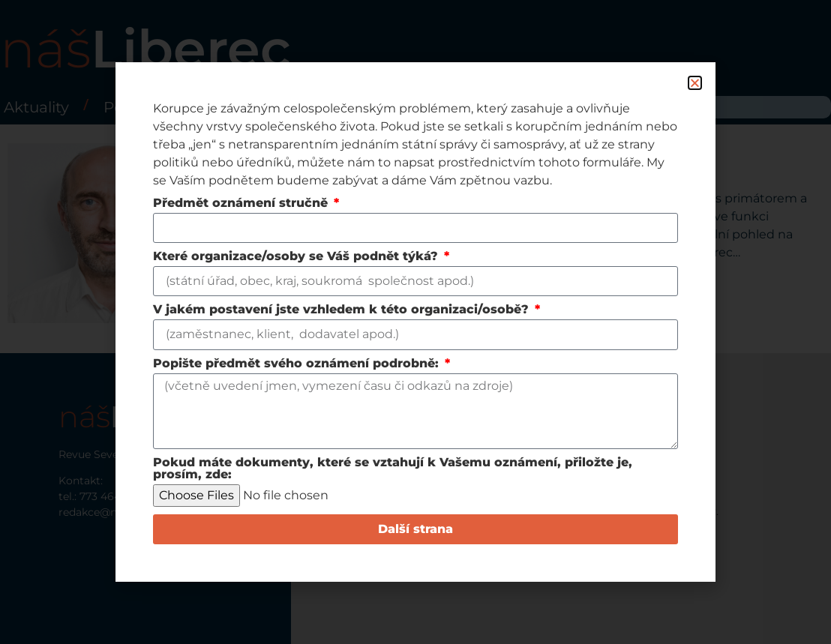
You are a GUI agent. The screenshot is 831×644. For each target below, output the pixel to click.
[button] (695, 83)
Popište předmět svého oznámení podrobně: (298, 364)
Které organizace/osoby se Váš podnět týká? (297, 257)
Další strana (415, 529)
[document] (415, 322)
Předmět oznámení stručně (242, 204)
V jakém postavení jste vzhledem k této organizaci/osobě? (343, 310)
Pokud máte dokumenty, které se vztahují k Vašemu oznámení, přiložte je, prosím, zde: (393, 469)
